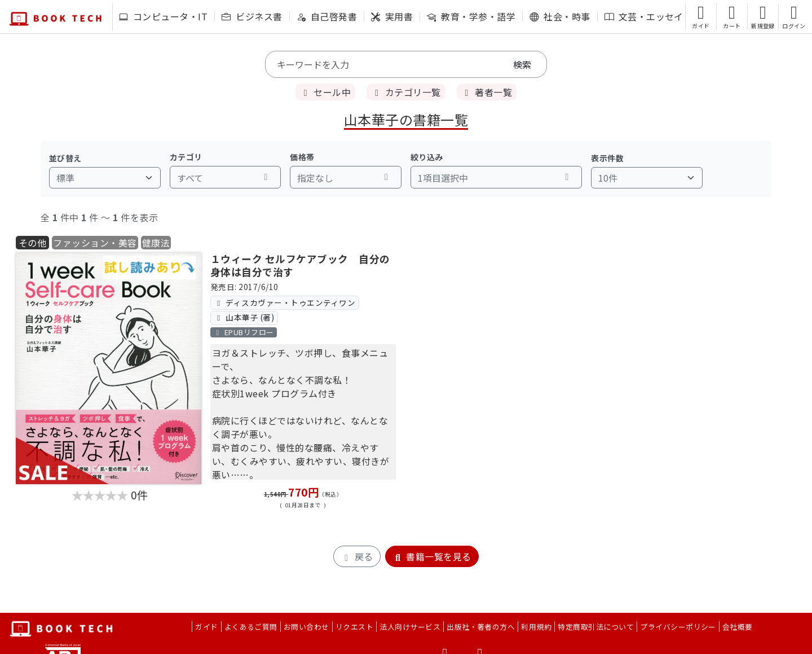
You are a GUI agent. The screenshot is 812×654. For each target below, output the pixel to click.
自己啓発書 (327, 16)
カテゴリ (186, 157)
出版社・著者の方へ (481, 627)
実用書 (392, 16)
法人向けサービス (410, 627)
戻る (357, 556)
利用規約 (536, 627)
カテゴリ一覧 (406, 92)
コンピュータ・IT (163, 16)
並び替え (65, 158)
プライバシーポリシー (678, 627)
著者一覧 (487, 92)
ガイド (206, 627)
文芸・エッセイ (644, 16)
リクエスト (354, 627)
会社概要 (738, 627)
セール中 (325, 92)
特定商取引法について (596, 627)
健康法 (156, 243)
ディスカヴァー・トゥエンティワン (284, 302)
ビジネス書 (252, 16)
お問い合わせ (306, 627)
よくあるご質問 (251, 627)
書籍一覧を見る (432, 556)
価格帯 (302, 157)
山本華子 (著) (244, 317)
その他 (32, 243)
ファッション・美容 (95, 243)
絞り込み (427, 157)
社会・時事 (560, 16)
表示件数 (607, 158)
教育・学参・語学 (471, 16)
